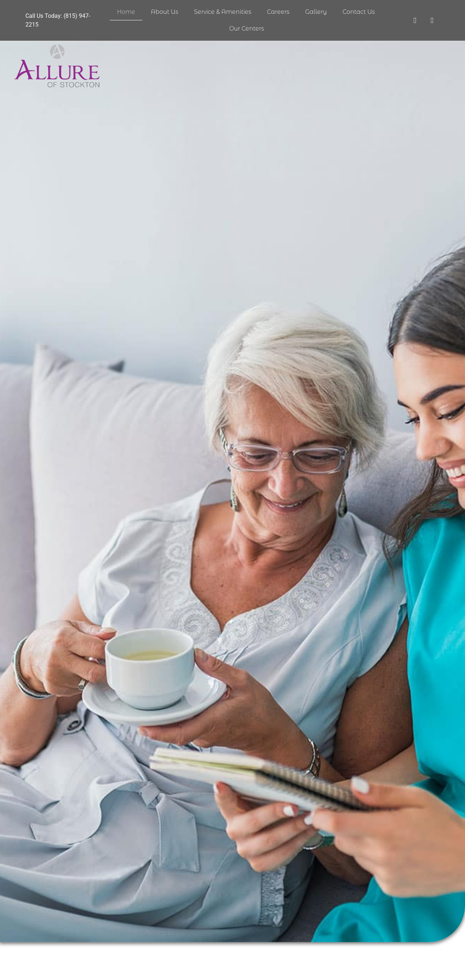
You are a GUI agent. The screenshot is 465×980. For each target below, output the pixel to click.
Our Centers (247, 29)
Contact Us (359, 12)
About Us (165, 12)
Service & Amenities (223, 12)
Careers (278, 12)
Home (126, 12)
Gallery (316, 12)
